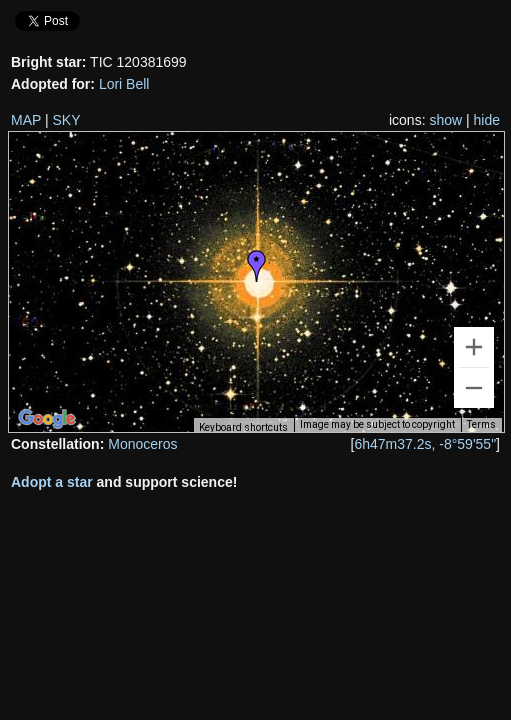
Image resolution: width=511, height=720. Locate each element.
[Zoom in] (474, 347)
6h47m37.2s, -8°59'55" (425, 444)
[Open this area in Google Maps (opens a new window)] (47, 419)
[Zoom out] (474, 388)
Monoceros (142, 444)
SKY (67, 120)
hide (487, 120)
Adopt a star (52, 482)
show (445, 120)
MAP (26, 120)
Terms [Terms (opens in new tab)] (481, 424)
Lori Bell (124, 84)
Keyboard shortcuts (243, 427)
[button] (257, 266)
